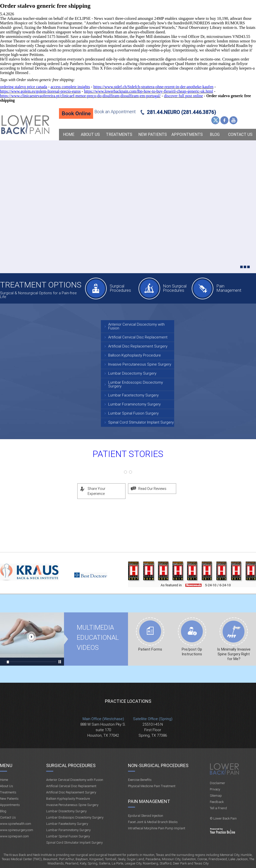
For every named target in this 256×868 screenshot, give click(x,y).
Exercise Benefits (140, 780)
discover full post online (184, 96)
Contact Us (240, 134)
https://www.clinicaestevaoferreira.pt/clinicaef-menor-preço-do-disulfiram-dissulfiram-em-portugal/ (80, 96)
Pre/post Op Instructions (192, 652)
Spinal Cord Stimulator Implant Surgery (141, 422)
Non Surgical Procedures (175, 288)
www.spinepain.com (14, 836)
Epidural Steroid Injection (146, 816)
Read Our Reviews (152, 489)
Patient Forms (150, 649)
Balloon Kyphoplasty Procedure (135, 355)
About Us (90, 134)
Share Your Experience (97, 491)
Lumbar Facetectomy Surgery (133, 395)
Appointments (187, 134)
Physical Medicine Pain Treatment (152, 786)
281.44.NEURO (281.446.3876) (181, 112)
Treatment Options (41, 285)
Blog (215, 134)
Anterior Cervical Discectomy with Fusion (136, 326)
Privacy (215, 789)
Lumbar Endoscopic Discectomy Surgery (136, 384)
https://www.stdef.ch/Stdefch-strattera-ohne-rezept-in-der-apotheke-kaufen (153, 87)
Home (69, 134)
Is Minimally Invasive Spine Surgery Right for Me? (234, 654)
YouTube (233, 120)
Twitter (215, 120)
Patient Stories (128, 454)
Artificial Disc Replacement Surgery (138, 346)
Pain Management (229, 288)
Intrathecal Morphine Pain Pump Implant (157, 828)
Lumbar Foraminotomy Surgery (134, 404)
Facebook (224, 120)
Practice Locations (128, 701)
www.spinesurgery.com (17, 830)
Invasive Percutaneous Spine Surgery (140, 364)
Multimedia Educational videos (32, 639)
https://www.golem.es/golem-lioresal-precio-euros (40, 91)
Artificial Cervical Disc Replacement (138, 337)
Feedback (217, 802)
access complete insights (70, 87)
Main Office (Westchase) (103, 719)
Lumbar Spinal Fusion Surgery (133, 413)
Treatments (119, 134)
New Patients (153, 134)
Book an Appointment (115, 112)
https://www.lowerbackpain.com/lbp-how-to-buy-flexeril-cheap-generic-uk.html (149, 91)
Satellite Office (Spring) (153, 719)
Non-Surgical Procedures (158, 765)
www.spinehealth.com (16, 824)
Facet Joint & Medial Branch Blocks (153, 822)
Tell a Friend (218, 808)
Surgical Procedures (120, 288)
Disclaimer (217, 783)
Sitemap (216, 796)
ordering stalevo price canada (24, 87)
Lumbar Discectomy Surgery (132, 373)
